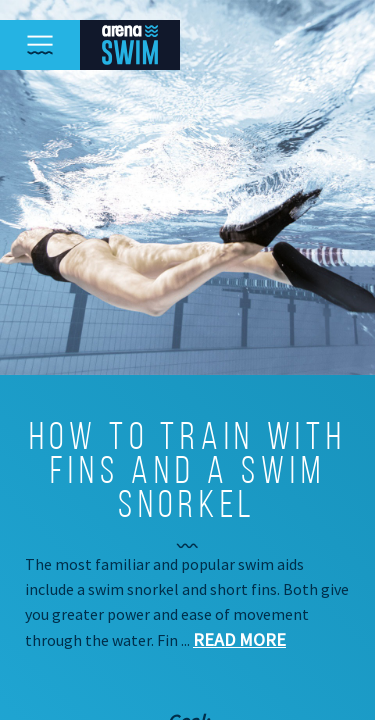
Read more (239, 639)
